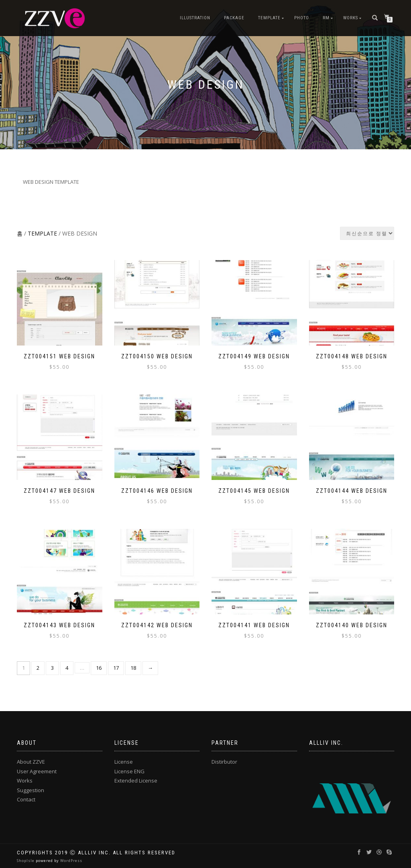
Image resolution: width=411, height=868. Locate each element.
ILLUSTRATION (195, 18)
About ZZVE (31, 762)
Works (351, 18)
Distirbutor (224, 762)
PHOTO (302, 18)
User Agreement (37, 771)
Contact (26, 799)
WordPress (71, 861)
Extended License (136, 781)
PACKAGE (234, 18)
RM (326, 18)
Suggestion (31, 790)
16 (99, 668)
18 (133, 668)
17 (116, 668)
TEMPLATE (269, 18)
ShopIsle (26, 861)
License (124, 762)
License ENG (129, 771)
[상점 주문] (367, 233)
